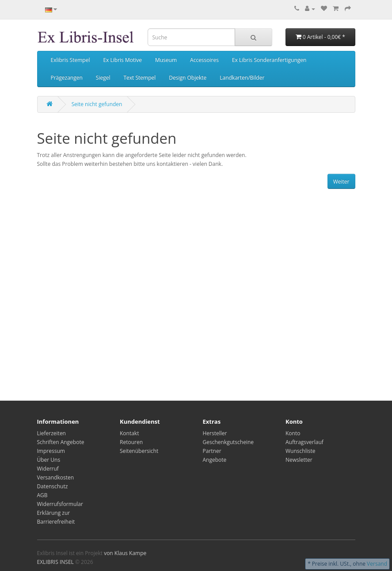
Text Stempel (139, 78)
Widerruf (48, 469)
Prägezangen (67, 78)
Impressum (51, 451)
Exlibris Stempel (70, 60)
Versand (377, 564)
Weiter (341, 182)
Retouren (131, 442)
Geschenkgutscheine (228, 442)
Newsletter (299, 460)
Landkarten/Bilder (242, 78)
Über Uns (49, 460)
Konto (293, 433)
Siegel (103, 78)
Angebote (215, 460)
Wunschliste (300, 451)
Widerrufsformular (60, 504)
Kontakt (129, 433)
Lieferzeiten (51, 433)
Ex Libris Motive (122, 60)
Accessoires (204, 60)
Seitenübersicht (139, 451)
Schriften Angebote (61, 442)
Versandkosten (56, 477)
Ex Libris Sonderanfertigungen (269, 60)
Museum (166, 60)
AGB (42, 495)
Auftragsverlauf (304, 442)
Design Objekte (188, 78)
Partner (212, 451)
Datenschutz (53, 486)
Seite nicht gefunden (97, 104)
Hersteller (215, 433)
